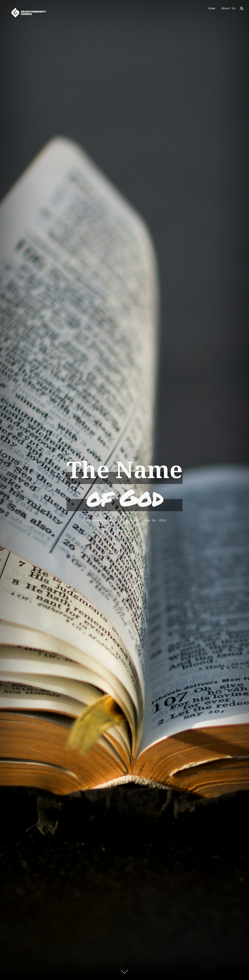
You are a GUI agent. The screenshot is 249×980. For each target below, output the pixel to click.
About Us (229, 8)
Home (212, 8)
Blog (87, 520)
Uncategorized (126, 520)
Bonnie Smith (102, 520)
